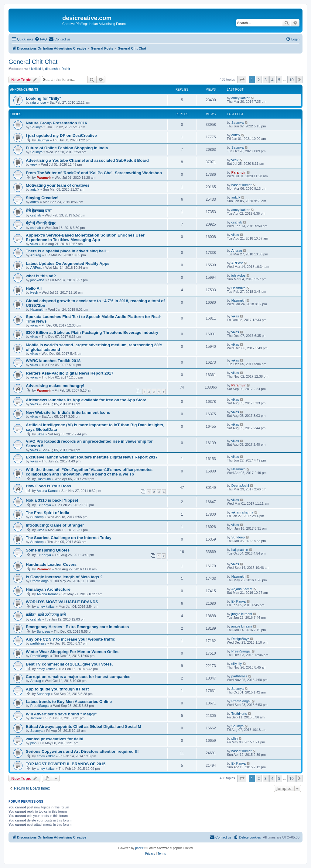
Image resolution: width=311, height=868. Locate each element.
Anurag (36, 255)
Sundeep (37, 517)
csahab (36, 215)
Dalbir (66, 69)
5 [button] (279, 80)
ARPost (36, 268)
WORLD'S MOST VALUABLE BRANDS (62, 602)
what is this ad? (41, 276)
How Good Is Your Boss (48, 486)
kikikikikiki (36, 69)
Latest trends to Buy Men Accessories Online (69, 702)
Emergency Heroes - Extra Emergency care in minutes (77, 627)
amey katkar (241, 98)
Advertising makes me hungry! (55, 386)
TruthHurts (239, 714)
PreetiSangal (40, 581)
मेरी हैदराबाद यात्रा (39, 211)
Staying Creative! (42, 198)
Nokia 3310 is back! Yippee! (52, 500)
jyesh (34, 292)
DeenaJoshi (240, 486)
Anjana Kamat (47, 491)
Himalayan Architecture (48, 589)
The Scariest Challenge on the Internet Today (69, 538)
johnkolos (37, 280)
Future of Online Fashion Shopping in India (67, 148)
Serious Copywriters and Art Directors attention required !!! (82, 751)
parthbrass (38, 643)
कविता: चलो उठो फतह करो (46, 615)
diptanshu (52, 69)
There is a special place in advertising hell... (67, 251)
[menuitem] (41, 39)
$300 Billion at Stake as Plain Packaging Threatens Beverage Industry (92, 332)
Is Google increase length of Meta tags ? (64, 577)
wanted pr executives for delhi (55, 739)
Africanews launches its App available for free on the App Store (86, 400)
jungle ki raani (242, 614)
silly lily (237, 664)
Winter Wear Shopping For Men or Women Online (73, 652)
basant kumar (242, 185)
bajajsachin (240, 550)
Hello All (34, 288)
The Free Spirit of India (48, 513)
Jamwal (36, 718)
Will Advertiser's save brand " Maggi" (61, 714)
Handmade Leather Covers (51, 564)
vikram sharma (242, 512)
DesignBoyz (240, 639)
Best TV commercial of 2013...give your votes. (69, 664)
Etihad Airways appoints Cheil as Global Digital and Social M (84, 726)
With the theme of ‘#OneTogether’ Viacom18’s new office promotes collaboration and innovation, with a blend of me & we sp (89, 472)
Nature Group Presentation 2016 (56, 123)
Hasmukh (238, 288)
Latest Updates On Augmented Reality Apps (68, 263)
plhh (34, 743)
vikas (34, 244)
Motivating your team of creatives (58, 185)
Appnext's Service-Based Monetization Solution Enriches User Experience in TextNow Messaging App (85, 237)
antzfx (236, 135)
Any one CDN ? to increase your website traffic (70, 639)
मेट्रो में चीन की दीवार (41, 223)
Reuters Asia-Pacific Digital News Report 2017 (70, 373)
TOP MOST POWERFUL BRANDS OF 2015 (66, 764)
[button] (242, 80)
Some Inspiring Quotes (48, 550)
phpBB (140, 848)
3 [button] (266, 80)
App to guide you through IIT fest (57, 689)
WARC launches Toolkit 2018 (53, 361)
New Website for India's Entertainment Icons (68, 412)
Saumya (36, 127)
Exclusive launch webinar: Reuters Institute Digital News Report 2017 (92, 457)
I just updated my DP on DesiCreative (61, 135)
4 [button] (272, 80)
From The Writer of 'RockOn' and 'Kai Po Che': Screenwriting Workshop (94, 173)
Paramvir (44, 178)
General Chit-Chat (33, 62)
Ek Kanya (44, 505)
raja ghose (38, 102)
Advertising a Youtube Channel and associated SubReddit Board (87, 160)
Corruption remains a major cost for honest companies (78, 677)
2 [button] (259, 80)
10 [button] (291, 80)
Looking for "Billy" (44, 98)
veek (34, 164)
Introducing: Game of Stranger (55, 525)
